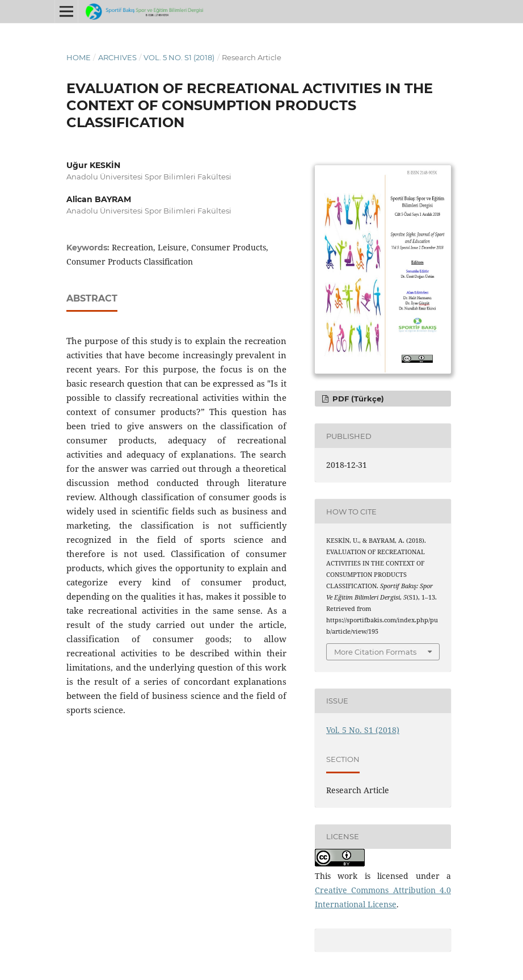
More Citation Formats (375, 652)
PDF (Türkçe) (357, 399)
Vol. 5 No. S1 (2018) (179, 57)
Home (79, 57)
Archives (117, 57)
